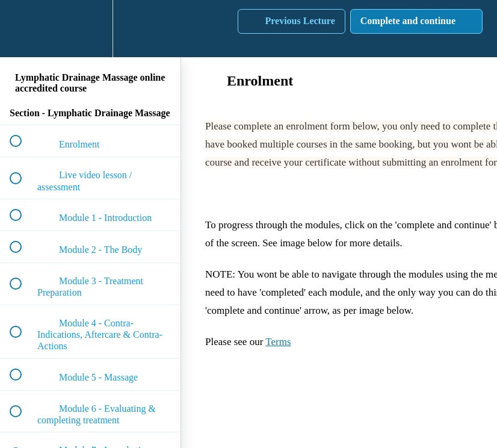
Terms (278, 342)
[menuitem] (90, 29)
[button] (22, 29)
